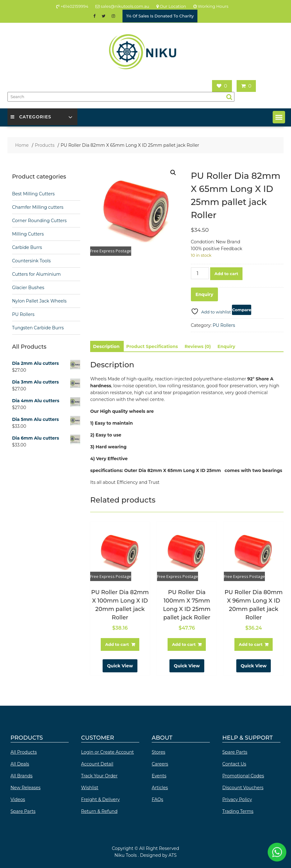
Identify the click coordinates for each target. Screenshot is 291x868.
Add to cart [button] (117, 644)
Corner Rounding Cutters (39, 221)
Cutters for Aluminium (37, 274)
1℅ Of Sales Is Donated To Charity (160, 16)
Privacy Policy (237, 799)
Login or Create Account (108, 752)
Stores (159, 752)
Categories (31, 117)
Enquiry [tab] (226, 346)
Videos (18, 799)
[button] (279, 117)
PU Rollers (224, 325)
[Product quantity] (200, 273)
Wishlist (90, 788)
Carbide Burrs (27, 247)
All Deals (20, 764)
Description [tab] (106, 346)
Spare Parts (23, 811)
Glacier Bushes (28, 288)
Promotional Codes (243, 776)
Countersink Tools (31, 261)
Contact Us (234, 764)
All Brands (22, 776)
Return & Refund (99, 811)
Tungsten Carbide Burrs (38, 328)
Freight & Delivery (100, 799)
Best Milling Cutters (33, 194)
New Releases (26, 788)
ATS (173, 855)
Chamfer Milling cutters (38, 207)
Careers (160, 764)
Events (159, 776)
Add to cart (226, 274)
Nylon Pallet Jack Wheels (39, 301)
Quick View (120, 666)
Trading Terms (238, 811)
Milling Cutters (28, 234)
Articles (160, 788)
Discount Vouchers (243, 788)
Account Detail (97, 764)
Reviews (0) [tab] (198, 346)
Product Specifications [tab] (152, 346)
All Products (24, 752)
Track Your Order (99, 776)
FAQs (157, 799)
